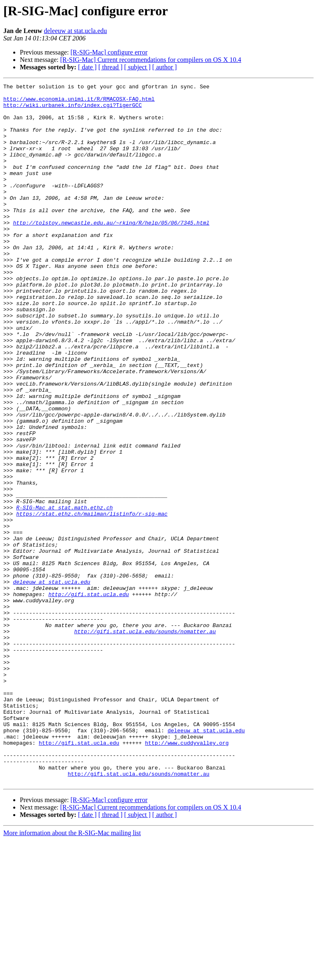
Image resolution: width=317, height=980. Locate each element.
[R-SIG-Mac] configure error (109, 52)
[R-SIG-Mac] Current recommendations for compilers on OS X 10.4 (151, 60)
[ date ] (87, 67)
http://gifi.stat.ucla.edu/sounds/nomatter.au (145, 741)
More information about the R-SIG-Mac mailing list (72, 973)
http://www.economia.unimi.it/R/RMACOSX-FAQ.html (79, 102)
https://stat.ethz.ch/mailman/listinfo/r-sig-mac (92, 600)
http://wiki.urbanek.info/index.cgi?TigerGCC (72, 110)
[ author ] (165, 67)
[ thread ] (110, 67)
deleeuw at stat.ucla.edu (75, 31)
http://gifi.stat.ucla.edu (89, 697)
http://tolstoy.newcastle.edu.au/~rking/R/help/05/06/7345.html (111, 251)
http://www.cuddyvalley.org (187, 875)
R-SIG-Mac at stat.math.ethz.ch (64, 593)
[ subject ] (137, 67)
